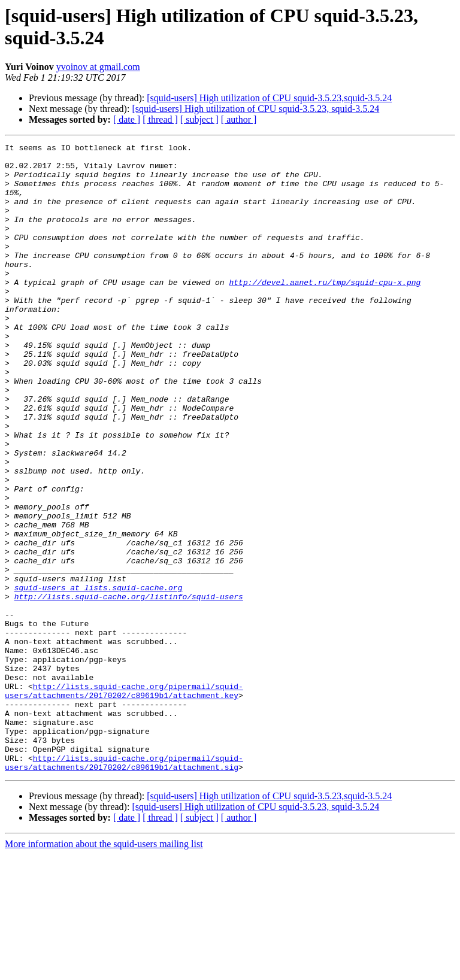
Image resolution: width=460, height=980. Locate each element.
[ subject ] (199, 119)
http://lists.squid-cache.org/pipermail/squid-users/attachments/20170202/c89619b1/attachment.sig (124, 887)
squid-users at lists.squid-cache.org (99, 677)
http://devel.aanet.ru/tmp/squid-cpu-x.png (325, 311)
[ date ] (127, 119)
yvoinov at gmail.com (98, 67)
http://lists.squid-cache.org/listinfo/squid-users (129, 688)
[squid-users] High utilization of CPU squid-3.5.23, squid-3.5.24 (255, 109)
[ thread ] (160, 119)
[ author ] (239, 119)
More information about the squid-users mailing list (104, 970)
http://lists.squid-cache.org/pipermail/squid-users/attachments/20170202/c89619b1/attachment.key (124, 801)
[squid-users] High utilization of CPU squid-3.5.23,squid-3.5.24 (269, 98)
